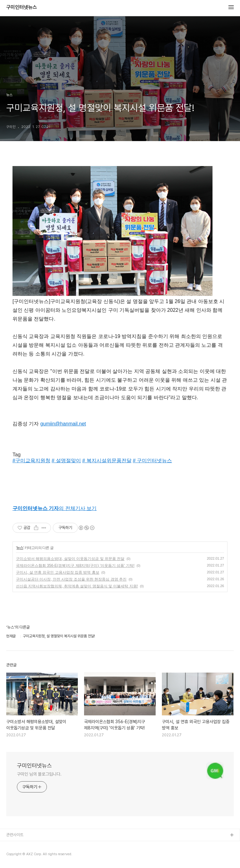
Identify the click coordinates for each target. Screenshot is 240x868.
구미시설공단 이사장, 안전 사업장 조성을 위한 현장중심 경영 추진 (71, 579)
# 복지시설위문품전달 (107, 461)
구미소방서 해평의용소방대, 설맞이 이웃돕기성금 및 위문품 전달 (70, 559)
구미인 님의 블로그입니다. (39, 774)
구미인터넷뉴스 (22, 7)
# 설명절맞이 (66, 461)
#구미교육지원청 (31, 461)
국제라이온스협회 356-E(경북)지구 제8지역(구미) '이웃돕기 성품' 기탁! (75, 566)
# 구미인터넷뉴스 (152, 461)
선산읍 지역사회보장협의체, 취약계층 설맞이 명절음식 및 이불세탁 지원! (77, 586)
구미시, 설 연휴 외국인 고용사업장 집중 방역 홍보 (58, 572)
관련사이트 (15, 835)
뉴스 (20, 548)
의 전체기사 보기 (55, 508)
